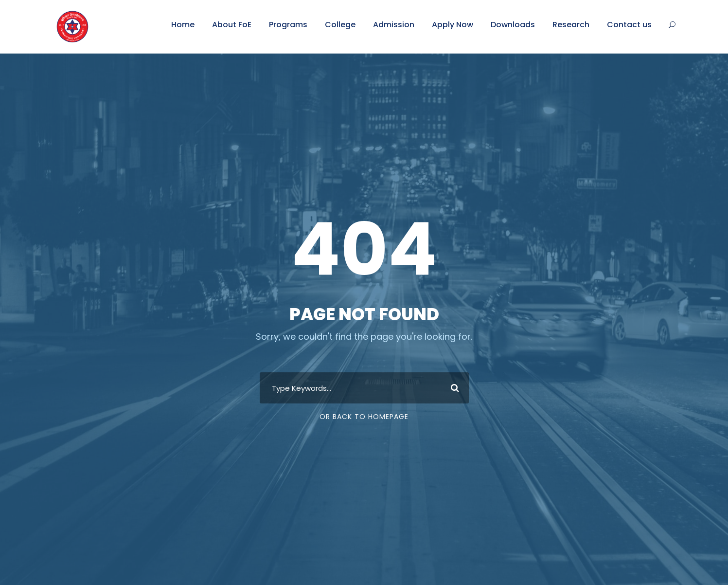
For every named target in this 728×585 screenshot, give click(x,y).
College (340, 25)
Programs (288, 25)
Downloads (513, 25)
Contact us (629, 25)
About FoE (232, 25)
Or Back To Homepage (364, 417)
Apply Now (453, 25)
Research (571, 25)
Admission (394, 25)
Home (183, 25)
